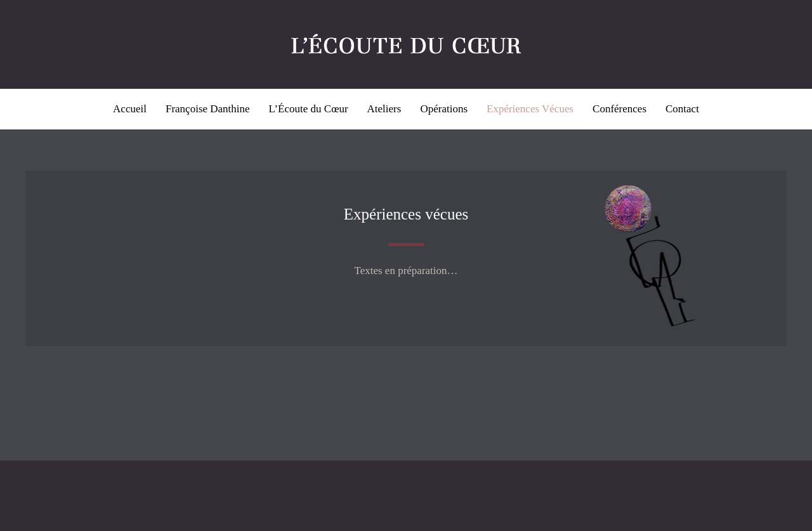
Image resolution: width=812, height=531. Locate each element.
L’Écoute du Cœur (309, 109)
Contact (682, 109)
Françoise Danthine (208, 109)
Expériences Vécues (530, 109)
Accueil (130, 109)
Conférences (619, 109)
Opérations (444, 109)
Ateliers (384, 109)
